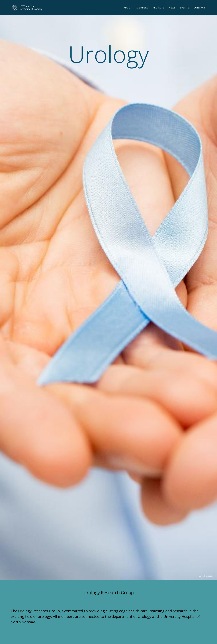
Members (142, 11)
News (172, 11)
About (128, 11)
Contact (200, 11)
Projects (158, 11)
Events (185, 11)
